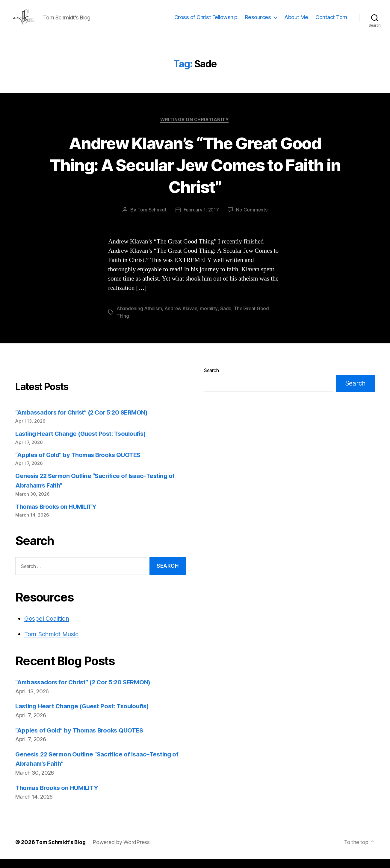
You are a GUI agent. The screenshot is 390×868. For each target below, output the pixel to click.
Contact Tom (331, 22)
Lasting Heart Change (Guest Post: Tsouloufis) (83, 443)
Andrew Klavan (182, 318)
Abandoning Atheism (139, 318)
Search (211, 380)
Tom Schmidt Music (53, 643)
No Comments (252, 219)
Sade (226, 318)
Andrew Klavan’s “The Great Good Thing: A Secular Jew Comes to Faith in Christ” (195, 174)
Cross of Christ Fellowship (206, 22)
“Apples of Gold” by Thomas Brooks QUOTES (81, 464)
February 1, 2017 (201, 219)
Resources (258, 22)
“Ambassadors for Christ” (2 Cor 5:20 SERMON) (85, 422)
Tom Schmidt (151, 219)
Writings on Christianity (195, 129)
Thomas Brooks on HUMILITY (58, 516)
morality (210, 318)
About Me (296, 22)
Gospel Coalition (48, 628)
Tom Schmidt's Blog (62, 851)
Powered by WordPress (123, 851)
